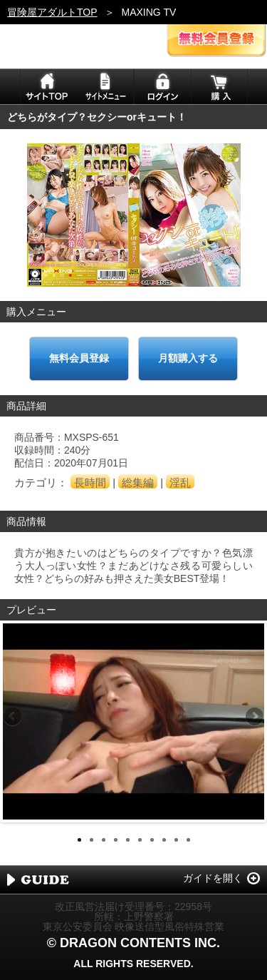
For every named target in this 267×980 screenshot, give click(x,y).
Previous (14, 718)
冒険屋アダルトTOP (52, 12)
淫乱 (180, 483)
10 (188, 840)
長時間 (90, 483)
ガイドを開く (213, 878)
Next (253, 718)
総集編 (138, 483)
